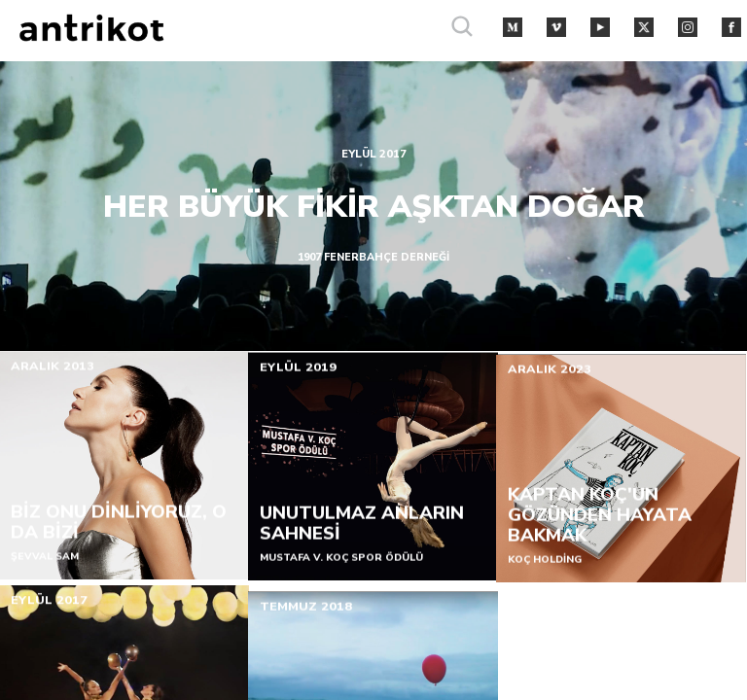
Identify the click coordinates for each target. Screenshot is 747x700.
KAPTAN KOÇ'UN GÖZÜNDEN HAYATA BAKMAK (600, 520)
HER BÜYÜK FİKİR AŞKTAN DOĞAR (374, 205)
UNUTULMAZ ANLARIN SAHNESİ (361, 525)
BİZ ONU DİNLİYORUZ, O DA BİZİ (119, 524)
